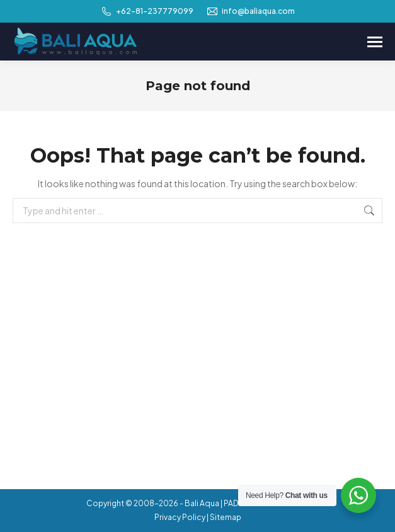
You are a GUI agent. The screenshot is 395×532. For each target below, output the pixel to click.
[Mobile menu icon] (375, 42)
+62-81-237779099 (147, 11)
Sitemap (226, 517)
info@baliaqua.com (250, 11)
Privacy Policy (180, 517)
